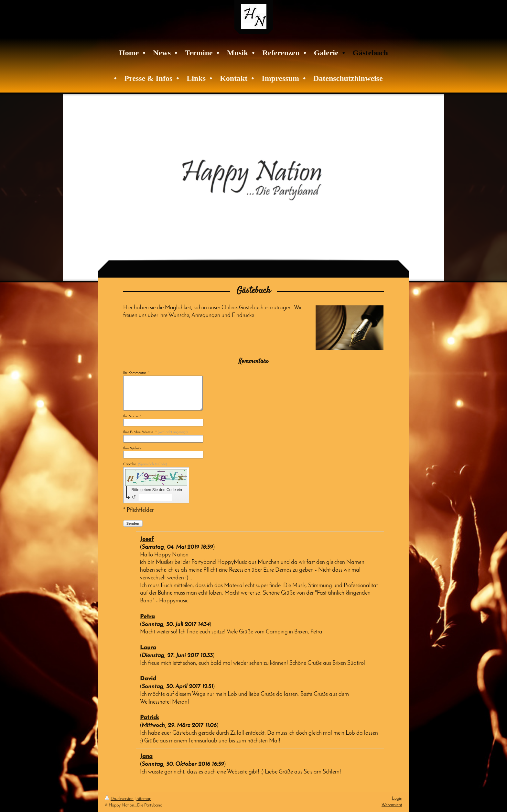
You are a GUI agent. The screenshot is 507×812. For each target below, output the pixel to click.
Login (397, 799)
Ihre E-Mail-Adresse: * (155, 432)
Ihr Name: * (132, 416)
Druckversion (119, 799)
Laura (148, 648)
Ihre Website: (133, 448)
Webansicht (392, 805)
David (148, 679)
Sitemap (144, 799)
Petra (147, 617)
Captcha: (145, 464)
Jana (146, 757)
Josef (147, 539)
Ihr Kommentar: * (136, 373)
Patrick (150, 718)
